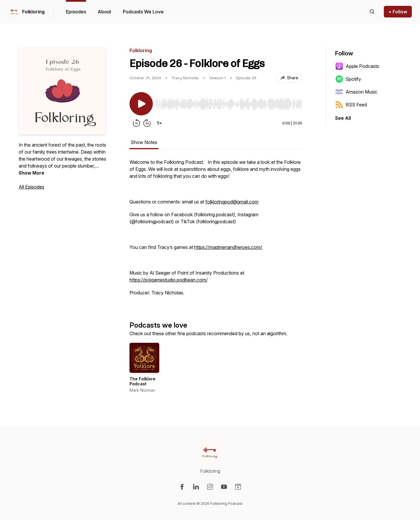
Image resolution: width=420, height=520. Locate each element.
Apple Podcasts (357, 66)
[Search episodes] (372, 12)
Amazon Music (356, 92)
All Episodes (32, 187)
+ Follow (398, 12)
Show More (32, 173)
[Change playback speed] (159, 123)
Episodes (76, 12)
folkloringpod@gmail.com (232, 202)
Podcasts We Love (143, 12)
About (104, 12)
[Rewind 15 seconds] (136, 123)
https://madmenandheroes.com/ (228, 247)
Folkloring (33, 12)
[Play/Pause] (141, 104)
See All (343, 118)
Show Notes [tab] (144, 142)
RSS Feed (351, 105)
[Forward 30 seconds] (147, 123)
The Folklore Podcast (142, 381)
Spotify (348, 79)
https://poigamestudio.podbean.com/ (169, 280)
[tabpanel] (216, 230)
